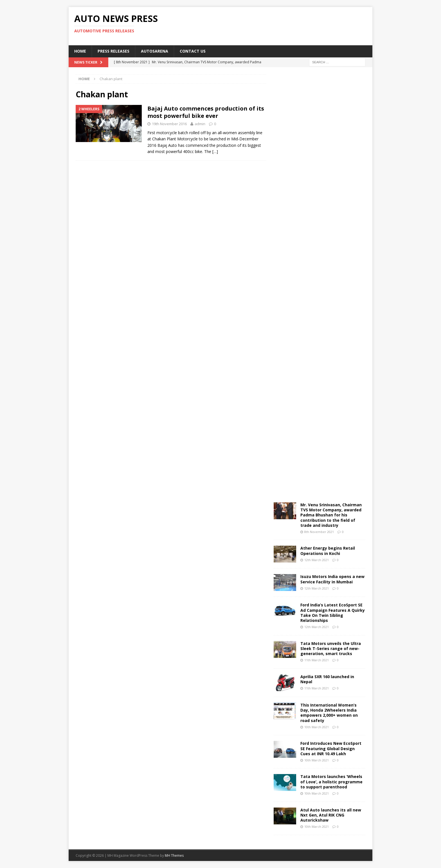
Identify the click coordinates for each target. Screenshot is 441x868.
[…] (215, 151)
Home (80, 51)
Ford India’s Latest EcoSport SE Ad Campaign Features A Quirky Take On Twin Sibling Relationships (333, 613)
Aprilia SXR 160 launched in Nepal (327, 679)
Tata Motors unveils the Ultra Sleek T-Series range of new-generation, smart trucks (331, 648)
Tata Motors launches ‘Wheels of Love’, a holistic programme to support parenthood (331, 782)
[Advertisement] (275, 25)
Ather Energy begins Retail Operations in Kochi (328, 551)
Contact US (193, 51)
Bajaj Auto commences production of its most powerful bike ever (206, 112)
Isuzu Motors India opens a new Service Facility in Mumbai (332, 579)
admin (200, 124)
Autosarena (155, 51)
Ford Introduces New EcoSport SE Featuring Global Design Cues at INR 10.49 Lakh (331, 748)
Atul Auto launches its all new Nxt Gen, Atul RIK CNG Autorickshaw (331, 815)
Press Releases (113, 51)
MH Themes (174, 855)
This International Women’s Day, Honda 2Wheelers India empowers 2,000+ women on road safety (329, 713)
